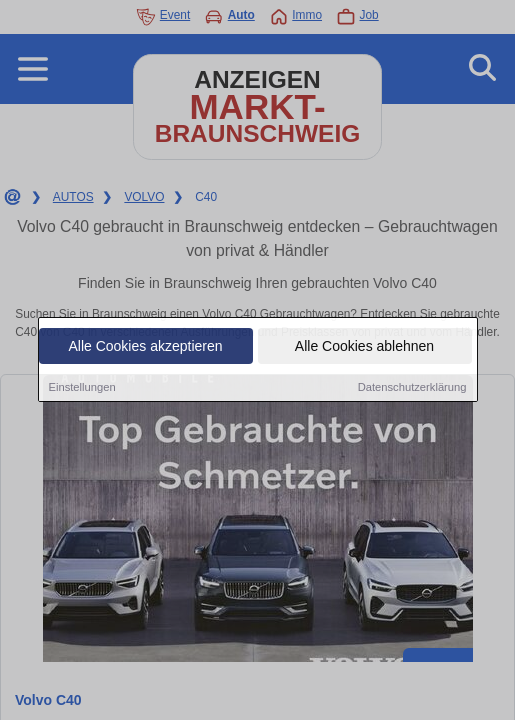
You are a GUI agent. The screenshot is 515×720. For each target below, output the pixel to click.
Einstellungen (82, 388)
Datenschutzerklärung (412, 388)
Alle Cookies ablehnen (364, 347)
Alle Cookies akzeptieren (145, 347)
